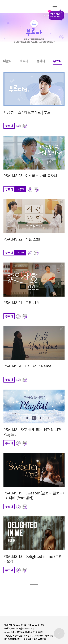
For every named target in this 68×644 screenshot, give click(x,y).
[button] (11, 62)
